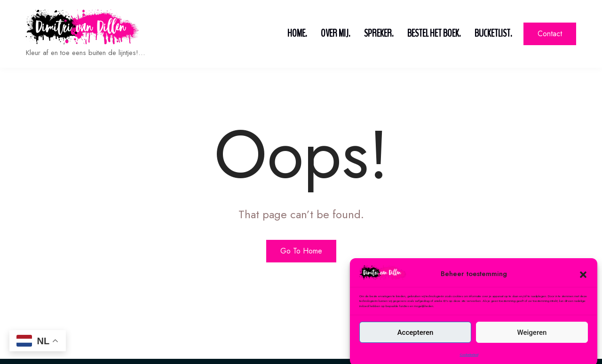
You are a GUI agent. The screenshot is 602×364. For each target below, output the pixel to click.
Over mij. (335, 33)
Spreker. (379, 33)
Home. (297, 33)
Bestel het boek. (434, 33)
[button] (583, 287)
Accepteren (416, 346)
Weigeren (532, 346)
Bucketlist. (493, 33)
